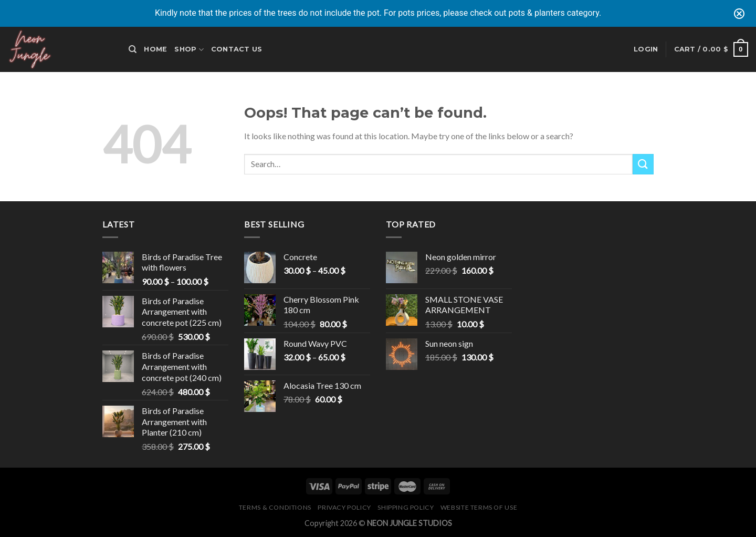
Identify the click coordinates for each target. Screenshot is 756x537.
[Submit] (643, 164)
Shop (189, 50)
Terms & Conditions (275, 507)
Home (155, 49)
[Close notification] (739, 14)
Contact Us (237, 49)
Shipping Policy (406, 507)
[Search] (133, 49)
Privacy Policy (344, 507)
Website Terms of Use (479, 507)
